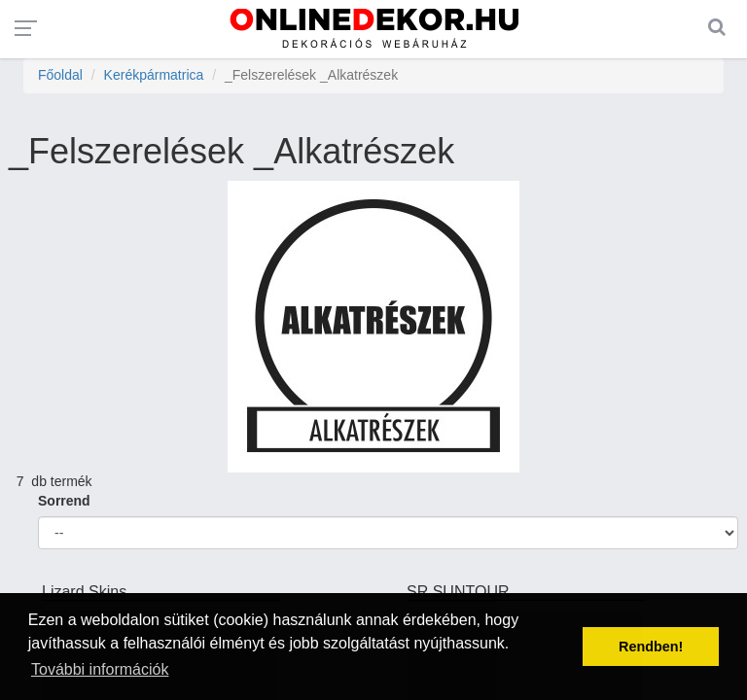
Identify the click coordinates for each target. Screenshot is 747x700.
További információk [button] (100, 669)
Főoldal (60, 75)
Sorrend (64, 501)
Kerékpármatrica (154, 75)
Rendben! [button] (651, 647)
